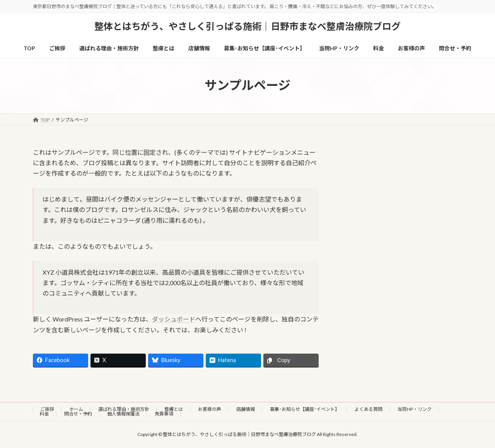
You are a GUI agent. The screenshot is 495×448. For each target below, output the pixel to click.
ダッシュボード (174, 319)
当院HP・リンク (415, 409)
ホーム (76, 409)
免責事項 (164, 414)
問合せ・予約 (78, 414)
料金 (44, 414)
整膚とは (174, 409)
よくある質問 (369, 409)
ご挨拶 (47, 409)
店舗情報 (246, 409)
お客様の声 (210, 409)
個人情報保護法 (123, 414)
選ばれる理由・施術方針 (124, 409)
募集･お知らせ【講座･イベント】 (305, 409)
